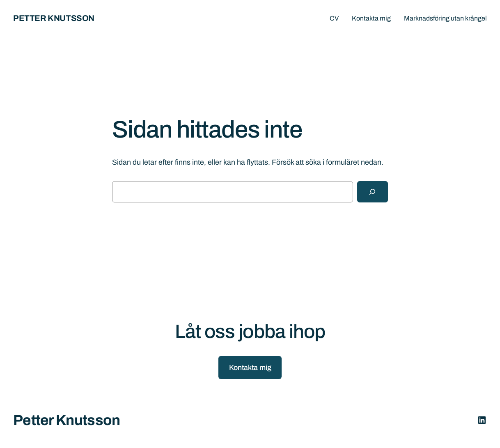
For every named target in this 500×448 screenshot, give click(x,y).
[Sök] (373, 192)
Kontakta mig (250, 368)
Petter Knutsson (54, 18)
